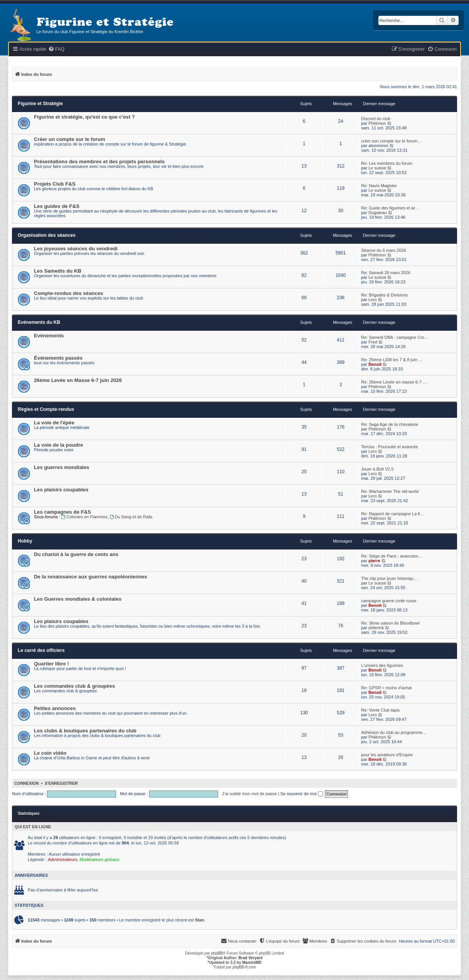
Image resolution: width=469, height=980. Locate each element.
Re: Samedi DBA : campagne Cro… (395, 337)
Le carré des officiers (41, 650)
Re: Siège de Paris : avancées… (392, 556)
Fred (373, 342)
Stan (200, 920)
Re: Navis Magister (379, 186)
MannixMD (252, 962)
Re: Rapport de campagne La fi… (393, 514)
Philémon (377, 123)
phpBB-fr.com (245, 967)
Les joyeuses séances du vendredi (76, 249)
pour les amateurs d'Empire (387, 755)
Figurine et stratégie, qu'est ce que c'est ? (84, 117)
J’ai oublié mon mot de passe (249, 794)
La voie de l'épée (54, 423)
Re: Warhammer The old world (390, 491)
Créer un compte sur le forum (70, 139)
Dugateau (378, 213)
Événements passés (58, 358)
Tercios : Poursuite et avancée (389, 447)
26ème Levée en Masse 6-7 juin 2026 (78, 380)
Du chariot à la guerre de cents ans (76, 554)
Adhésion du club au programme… (394, 732)
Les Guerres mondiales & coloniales (78, 599)
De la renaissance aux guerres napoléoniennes (91, 577)
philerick (376, 628)
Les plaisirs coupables (61, 490)
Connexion (27, 783)
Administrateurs (62, 859)
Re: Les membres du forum (387, 163)
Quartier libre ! (51, 664)
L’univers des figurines (382, 665)
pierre (374, 561)
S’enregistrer (61, 783)
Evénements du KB (39, 322)
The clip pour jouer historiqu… (389, 578)
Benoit (375, 364)
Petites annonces (55, 708)
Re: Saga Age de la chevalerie (390, 424)
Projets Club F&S (55, 184)
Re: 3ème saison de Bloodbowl (390, 623)
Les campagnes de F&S (62, 512)
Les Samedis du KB (58, 271)
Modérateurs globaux (100, 859)
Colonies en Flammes (85, 517)
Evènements (49, 336)
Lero (373, 300)
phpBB (217, 953)
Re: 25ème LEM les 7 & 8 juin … (392, 360)
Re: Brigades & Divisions (384, 295)
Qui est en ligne (33, 827)
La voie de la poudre (59, 445)
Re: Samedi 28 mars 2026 (386, 273)
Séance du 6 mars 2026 (384, 250)
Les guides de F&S (57, 206)
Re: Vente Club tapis (380, 710)
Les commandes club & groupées (74, 686)
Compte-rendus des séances (69, 293)
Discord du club (376, 119)
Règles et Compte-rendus (46, 409)
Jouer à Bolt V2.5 (377, 469)
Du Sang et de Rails (131, 517)
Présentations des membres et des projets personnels (99, 162)
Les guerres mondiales (62, 467)
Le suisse (377, 168)
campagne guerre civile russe (389, 601)
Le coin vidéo (50, 753)
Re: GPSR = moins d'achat (386, 688)
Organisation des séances (47, 235)
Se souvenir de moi (301, 794)
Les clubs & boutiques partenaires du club (85, 731)
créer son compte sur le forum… (391, 141)
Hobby (25, 541)
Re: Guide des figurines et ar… (390, 208)
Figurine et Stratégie (40, 104)
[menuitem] (56, 49)
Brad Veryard (250, 958)
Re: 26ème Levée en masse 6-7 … (394, 382)
